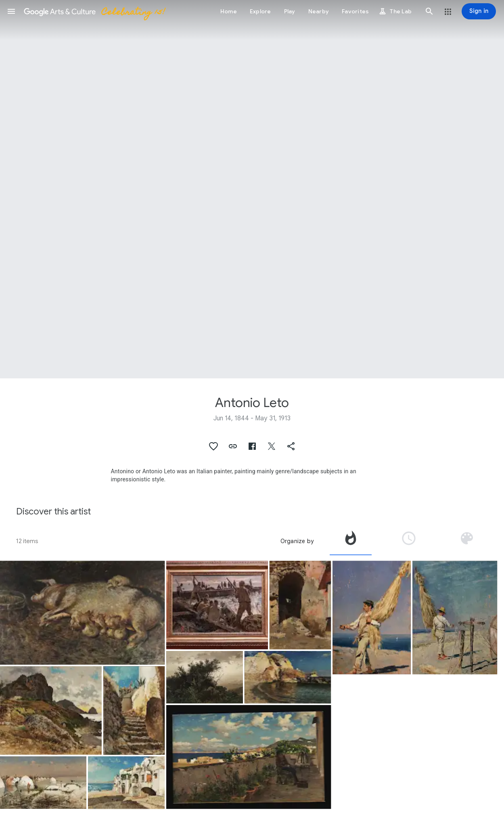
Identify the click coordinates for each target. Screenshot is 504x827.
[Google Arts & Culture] (94, 11)
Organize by (297, 541)
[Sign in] (479, 11)
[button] (11, 11)
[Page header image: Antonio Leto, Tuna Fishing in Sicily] (252, 189)
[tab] (351, 541)
